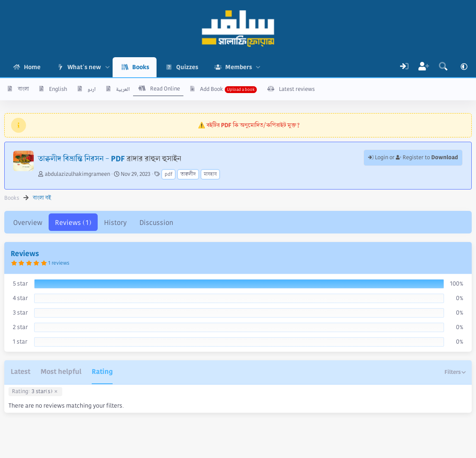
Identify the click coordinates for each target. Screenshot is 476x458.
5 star (20, 283)
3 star (20, 312)
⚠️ (249, 125)
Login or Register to (413, 158)
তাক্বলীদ (188, 174)
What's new (84, 67)
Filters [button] (453, 372)
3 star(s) (32, 392)
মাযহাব (210, 174)
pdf (168, 174)
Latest (20, 372)
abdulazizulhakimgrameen (77, 174)
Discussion (156, 223)
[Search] (443, 67)
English (58, 89)
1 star (20, 341)
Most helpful (61, 372)
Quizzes (187, 67)
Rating (102, 372)
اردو (91, 89)
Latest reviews (297, 89)
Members (239, 67)
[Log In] (404, 67)
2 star (20, 327)
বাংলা (23, 89)
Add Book (212, 89)
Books (141, 67)
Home (32, 67)
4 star (20, 298)
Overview (28, 223)
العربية (123, 89)
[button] (107, 67)
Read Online (165, 89)
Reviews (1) (73, 223)
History (115, 223)
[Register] (424, 67)
